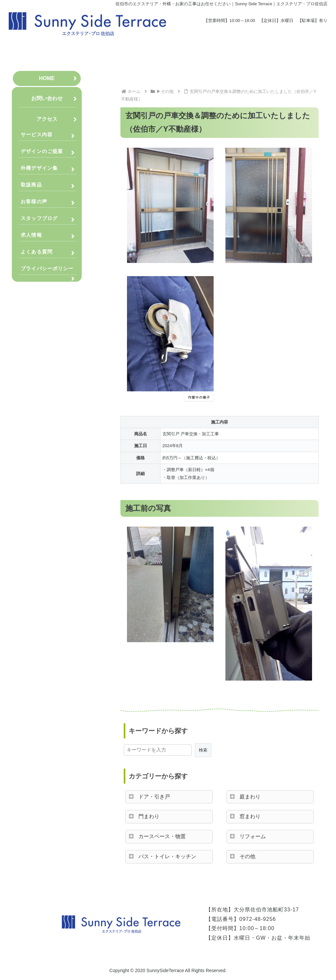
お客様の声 (34, 201)
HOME (47, 78)
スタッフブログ (39, 218)
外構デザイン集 (39, 168)
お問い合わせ (47, 98)
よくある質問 (37, 252)
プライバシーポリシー (47, 268)
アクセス (47, 119)
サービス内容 (37, 134)
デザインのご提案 (42, 151)
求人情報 (31, 235)
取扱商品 (31, 185)
